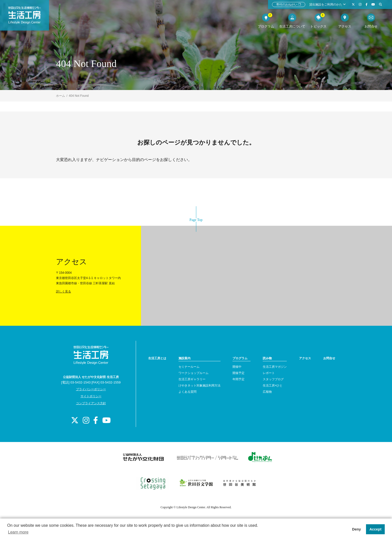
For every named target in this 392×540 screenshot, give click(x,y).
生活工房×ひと (273, 385)
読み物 (267, 358)
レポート (269, 373)
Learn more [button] (18, 532)
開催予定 (238, 373)
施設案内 (184, 358)
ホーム (60, 96)
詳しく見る (63, 291)
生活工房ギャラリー (192, 379)
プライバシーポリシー (91, 389)
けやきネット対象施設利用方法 (199, 385)
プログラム (240, 358)
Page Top (196, 220)
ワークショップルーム (193, 373)
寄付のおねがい (289, 4)
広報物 (267, 392)
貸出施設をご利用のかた (327, 4)
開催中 (237, 367)
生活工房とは (157, 358)
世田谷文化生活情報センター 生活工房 (27, 16)
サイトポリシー (91, 396)
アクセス (305, 358)
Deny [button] (356, 529)
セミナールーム (189, 367)
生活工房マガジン (275, 367)
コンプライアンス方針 (91, 403)
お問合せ (329, 358)
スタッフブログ (273, 379)
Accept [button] (375, 529)
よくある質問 (187, 392)
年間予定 (238, 379)
